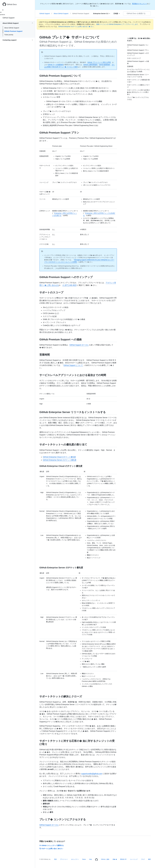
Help (90, 859)
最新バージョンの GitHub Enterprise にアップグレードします (117, 24)
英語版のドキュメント (140, 4)
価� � (115, 859)
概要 (149, 859)
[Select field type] (102, 14)
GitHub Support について (73, 365)
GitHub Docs (12, 4)
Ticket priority (9, 35)
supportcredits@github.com (92, 774)
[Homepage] (96, 860)
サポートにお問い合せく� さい (51, 849)
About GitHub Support (12, 28)
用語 (55, 859)
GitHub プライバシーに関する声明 (99, 62)
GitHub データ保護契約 (55, 65)
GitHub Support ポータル (79, 345)
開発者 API (123, 859)
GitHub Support (9, 18)
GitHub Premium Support (13, 31)
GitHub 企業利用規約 (90, 65)
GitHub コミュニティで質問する (52, 845)
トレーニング (134, 859)
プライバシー (64, 859)
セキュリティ (75, 859)
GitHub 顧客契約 (105, 65)
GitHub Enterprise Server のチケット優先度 (60, 460)
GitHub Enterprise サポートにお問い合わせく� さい (76, 27)
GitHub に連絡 (105, 859)
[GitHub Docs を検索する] (137, 14)
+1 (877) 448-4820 (69, 285)
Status (84, 859)
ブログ (143, 859)
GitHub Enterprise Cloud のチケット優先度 (59, 457)
